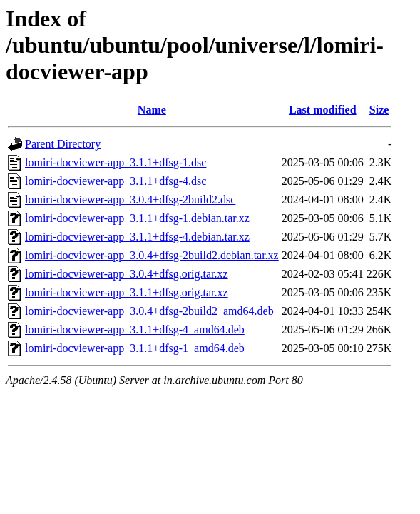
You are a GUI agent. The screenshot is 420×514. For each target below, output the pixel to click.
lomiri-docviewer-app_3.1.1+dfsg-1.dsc (116, 162)
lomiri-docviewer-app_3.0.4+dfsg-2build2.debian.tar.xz (152, 255)
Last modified (323, 110)
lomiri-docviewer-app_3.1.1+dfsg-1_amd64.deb (135, 348)
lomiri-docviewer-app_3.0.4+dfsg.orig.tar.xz (127, 274)
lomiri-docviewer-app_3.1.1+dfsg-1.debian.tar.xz (137, 218)
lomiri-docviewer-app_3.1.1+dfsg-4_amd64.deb (135, 329)
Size (379, 110)
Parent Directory (63, 144)
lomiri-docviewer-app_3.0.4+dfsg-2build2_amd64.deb (149, 311)
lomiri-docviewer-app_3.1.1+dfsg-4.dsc (116, 181)
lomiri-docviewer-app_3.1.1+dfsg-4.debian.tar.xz (137, 237)
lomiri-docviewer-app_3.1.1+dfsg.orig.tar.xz (127, 292)
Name (152, 110)
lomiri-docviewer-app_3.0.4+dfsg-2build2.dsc (130, 200)
